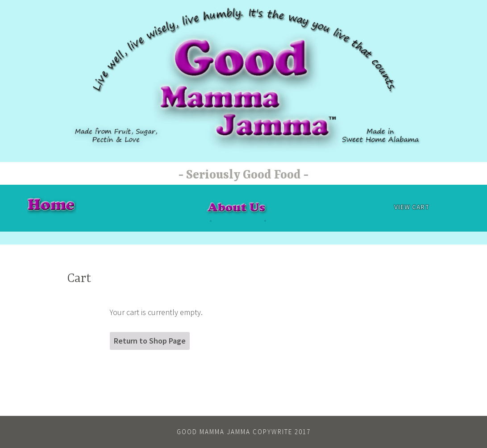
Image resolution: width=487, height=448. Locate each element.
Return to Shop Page (150, 341)
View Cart (412, 207)
